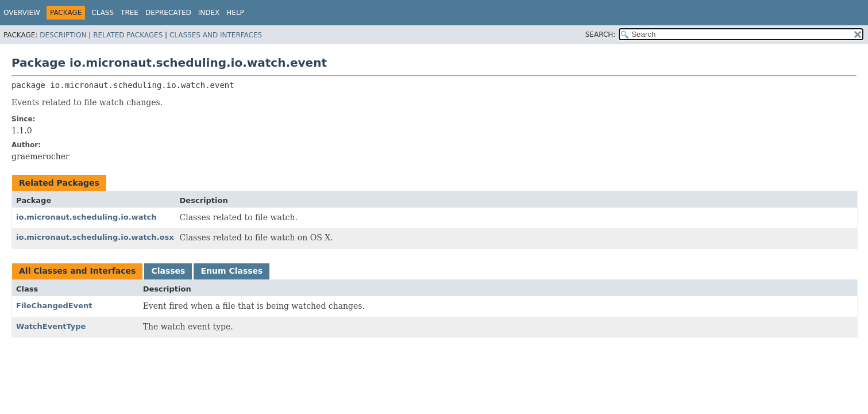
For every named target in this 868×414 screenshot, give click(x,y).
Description (63, 35)
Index (209, 13)
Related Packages (128, 35)
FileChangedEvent (54, 306)
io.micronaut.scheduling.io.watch (86, 217)
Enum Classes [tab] (232, 271)
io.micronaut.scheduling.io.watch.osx (95, 237)
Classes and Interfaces (216, 35)
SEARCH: (601, 34)
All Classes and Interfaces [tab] (77, 271)
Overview (22, 13)
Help (235, 13)
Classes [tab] (168, 271)
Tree (130, 13)
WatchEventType (51, 326)
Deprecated (168, 13)
